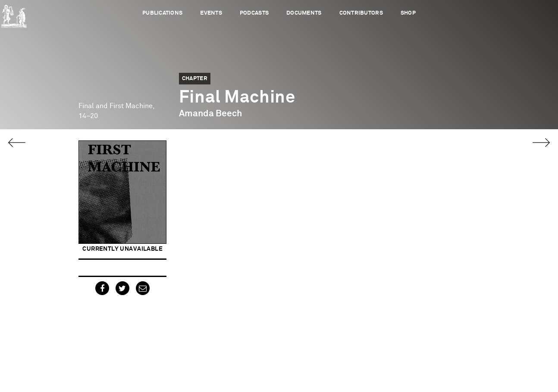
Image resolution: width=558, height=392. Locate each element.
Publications (162, 13)
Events (211, 13)
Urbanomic (14, 14)
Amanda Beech (210, 114)
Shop (408, 13)
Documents (304, 13)
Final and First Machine (116, 106)
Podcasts (254, 13)
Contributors (361, 13)
